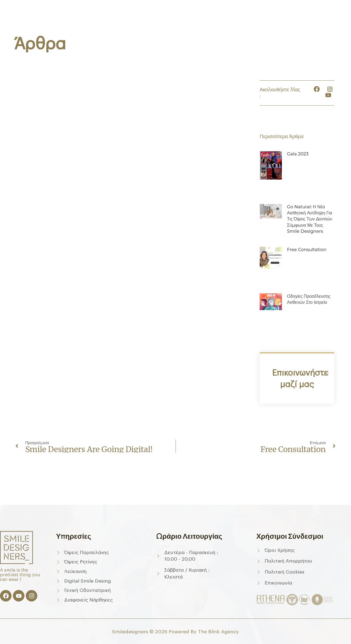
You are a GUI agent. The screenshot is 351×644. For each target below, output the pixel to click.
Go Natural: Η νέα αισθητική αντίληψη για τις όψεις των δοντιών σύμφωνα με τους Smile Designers (309, 219)
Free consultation (307, 250)
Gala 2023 (298, 154)
